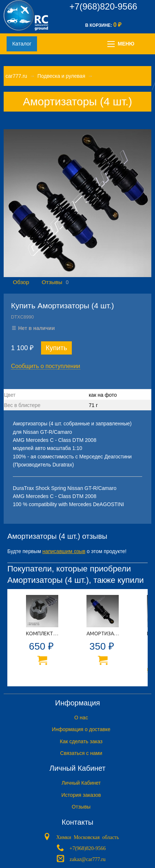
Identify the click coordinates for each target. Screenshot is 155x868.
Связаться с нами (81, 753)
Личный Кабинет (81, 783)
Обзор (21, 282)
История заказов (81, 795)
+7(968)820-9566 (104, 6)
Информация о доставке (81, 729)
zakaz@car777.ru (88, 858)
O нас (81, 718)
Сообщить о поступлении (46, 366)
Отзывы (52, 282)
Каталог (22, 44)
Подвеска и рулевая (61, 76)
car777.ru (16, 76)
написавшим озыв (64, 551)
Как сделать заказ (81, 741)
